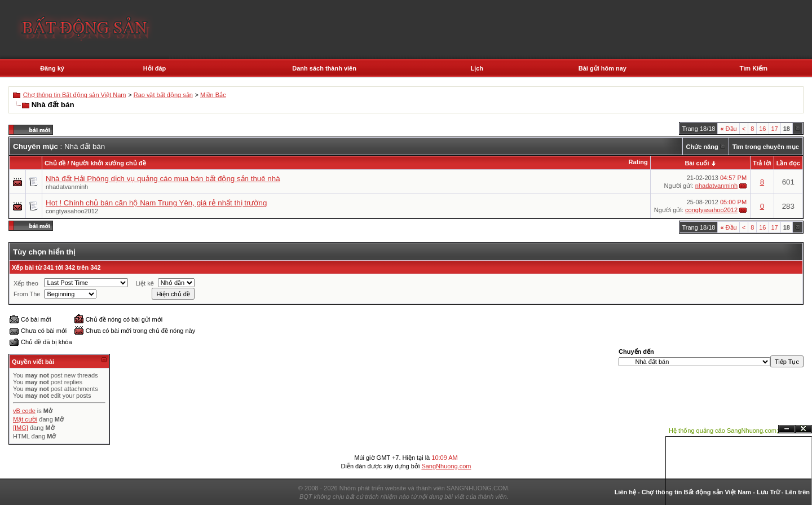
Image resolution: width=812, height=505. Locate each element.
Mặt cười (25, 419)
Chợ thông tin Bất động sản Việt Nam (75, 95)
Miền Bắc (213, 95)
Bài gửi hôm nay (603, 68)
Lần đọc (788, 163)
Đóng (804, 429)
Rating (638, 162)
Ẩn (787, 429)
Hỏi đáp (155, 68)
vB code (24, 411)
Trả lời (762, 163)
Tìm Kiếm (754, 68)
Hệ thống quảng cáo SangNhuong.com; (723, 431)
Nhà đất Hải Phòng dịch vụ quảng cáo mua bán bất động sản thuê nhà (163, 179)
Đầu (728, 129)
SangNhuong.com (446, 466)
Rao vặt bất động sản (163, 95)
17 (775, 129)
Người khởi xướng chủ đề (109, 163)
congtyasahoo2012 (72, 211)
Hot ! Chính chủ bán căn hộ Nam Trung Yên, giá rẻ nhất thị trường (156, 203)
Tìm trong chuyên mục (766, 147)
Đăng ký (52, 68)
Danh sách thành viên (324, 68)
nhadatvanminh (67, 187)
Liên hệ (625, 492)
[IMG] (21, 428)
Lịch (477, 68)
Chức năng (702, 147)
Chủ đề (55, 163)
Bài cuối (697, 163)
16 (762, 129)
